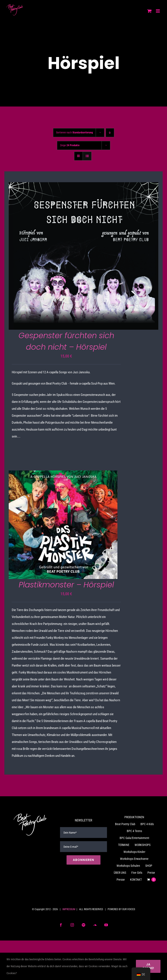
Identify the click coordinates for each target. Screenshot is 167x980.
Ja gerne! (148, 966)
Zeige (70, 145)
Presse (121, 880)
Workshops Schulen (128, 866)
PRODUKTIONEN (134, 817)
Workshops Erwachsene (134, 859)
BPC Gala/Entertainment (134, 838)
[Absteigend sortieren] (110, 133)
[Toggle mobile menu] (158, 11)
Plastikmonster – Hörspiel (66, 585)
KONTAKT (136, 880)
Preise (151, 873)
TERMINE (124, 845)
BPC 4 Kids (147, 824)
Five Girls (137, 873)
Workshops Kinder (134, 852)
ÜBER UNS (120, 873)
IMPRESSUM (69, 909)
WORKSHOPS (143, 845)
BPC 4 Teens (134, 831)
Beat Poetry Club (125, 824)
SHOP (149, 866)
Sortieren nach (74, 133)
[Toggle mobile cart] (149, 11)
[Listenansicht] (87, 156)
